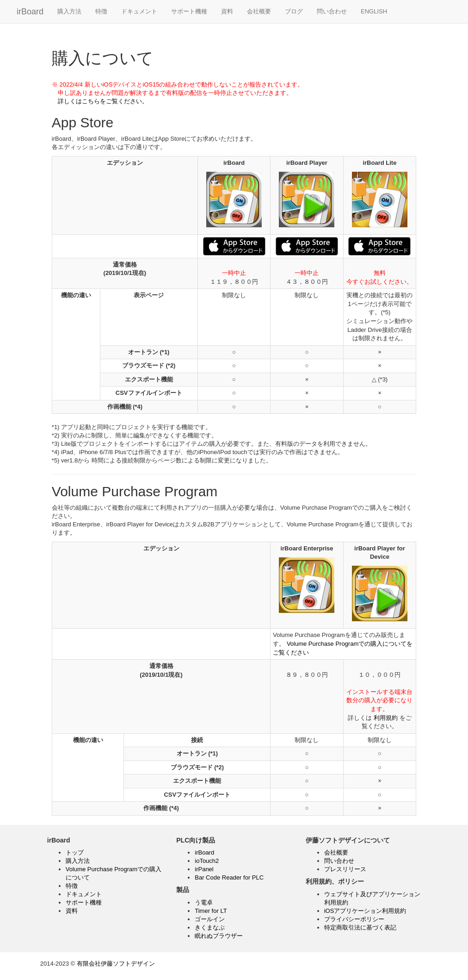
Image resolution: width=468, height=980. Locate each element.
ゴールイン (210, 919)
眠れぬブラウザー (219, 936)
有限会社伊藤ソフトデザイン (116, 964)
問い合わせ (332, 11)
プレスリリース (345, 869)
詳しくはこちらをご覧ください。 (100, 101)
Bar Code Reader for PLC (229, 877)
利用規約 (386, 718)
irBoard (30, 12)
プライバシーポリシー (354, 919)
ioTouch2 (207, 861)
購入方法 (69, 11)
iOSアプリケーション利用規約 (365, 911)
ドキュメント (139, 11)
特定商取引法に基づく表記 (360, 927)
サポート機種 (189, 11)
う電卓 (204, 902)
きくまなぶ (210, 927)
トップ (75, 852)
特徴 (101, 11)
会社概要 (259, 11)
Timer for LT (211, 911)
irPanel (204, 869)
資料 (227, 11)
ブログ (294, 11)
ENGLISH (374, 11)
